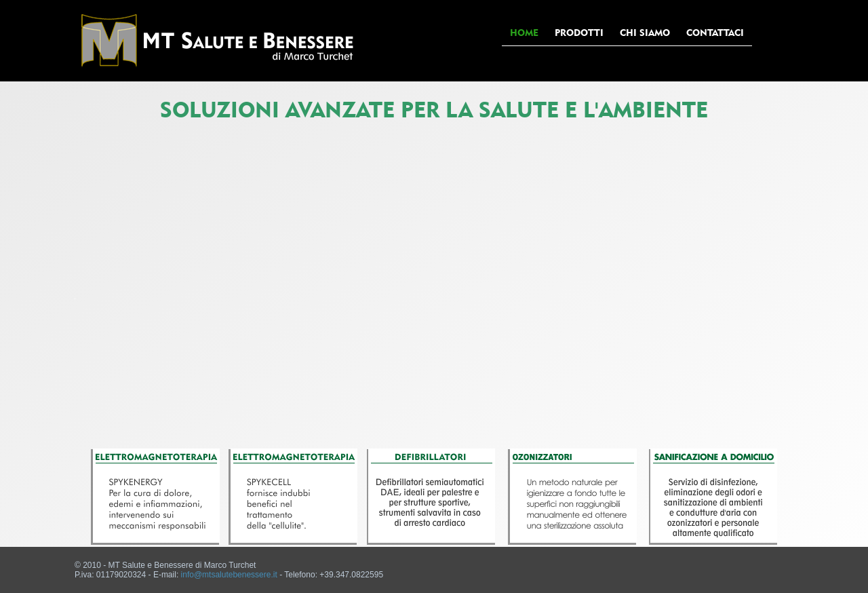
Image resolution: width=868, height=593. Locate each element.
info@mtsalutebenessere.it (229, 575)
